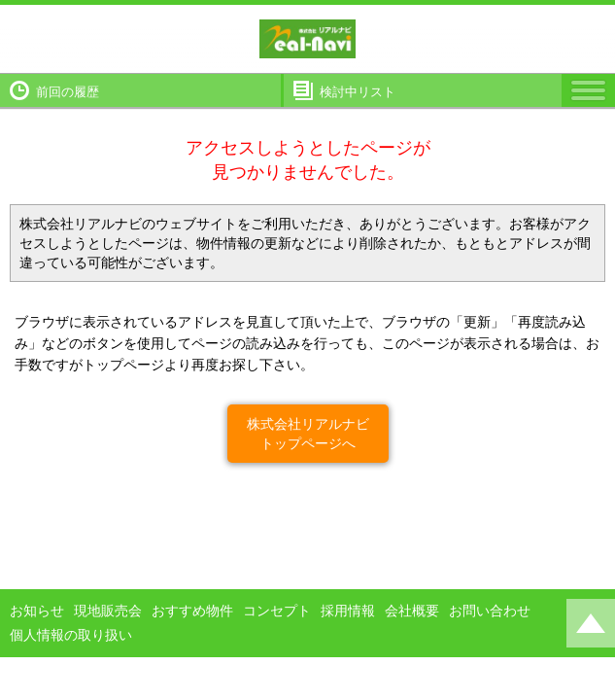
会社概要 (412, 611)
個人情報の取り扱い (71, 635)
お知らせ (37, 611)
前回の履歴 (68, 92)
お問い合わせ (490, 611)
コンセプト (277, 611)
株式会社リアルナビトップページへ (308, 434)
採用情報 (348, 611)
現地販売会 (108, 611)
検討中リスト (358, 92)
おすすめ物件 (192, 611)
